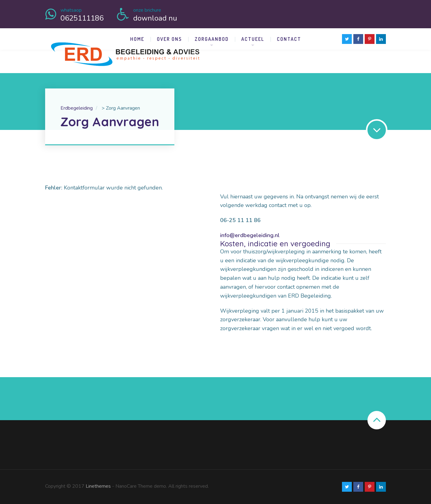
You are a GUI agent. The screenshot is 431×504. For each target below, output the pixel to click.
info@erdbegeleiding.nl (250, 235)
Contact (289, 39)
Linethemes (98, 486)
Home (137, 39)
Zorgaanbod (212, 39)
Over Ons (169, 39)
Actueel (253, 39)
